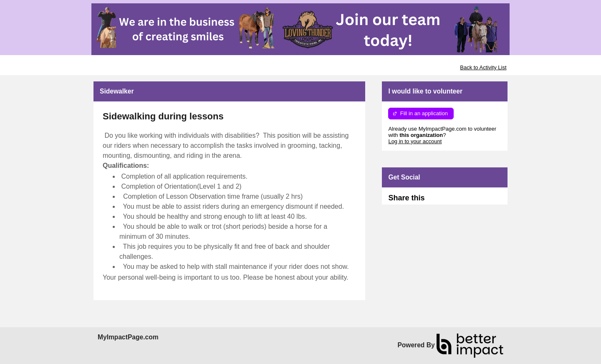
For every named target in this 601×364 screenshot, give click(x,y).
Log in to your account (415, 141)
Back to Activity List (483, 67)
